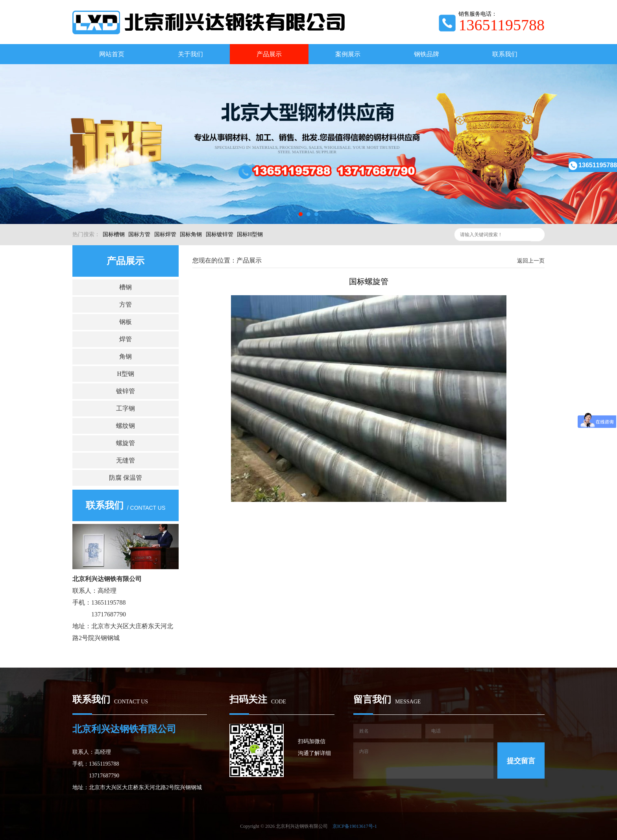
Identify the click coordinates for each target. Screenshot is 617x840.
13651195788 (593, 165)
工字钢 (126, 408)
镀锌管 (126, 391)
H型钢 (126, 374)
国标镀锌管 (220, 234)
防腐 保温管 (126, 478)
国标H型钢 (250, 234)
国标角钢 (191, 234)
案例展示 (348, 54)
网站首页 (112, 54)
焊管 (126, 339)
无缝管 (126, 460)
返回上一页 (531, 261)
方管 (126, 304)
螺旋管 (126, 443)
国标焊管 (165, 234)
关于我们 (190, 54)
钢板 (126, 322)
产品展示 (269, 54)
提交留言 (521, 761)
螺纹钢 (126, 426)
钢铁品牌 (427, 54)
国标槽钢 (114, 234)
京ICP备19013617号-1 (355, 826)
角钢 (126, 356)
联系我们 (505, 54)
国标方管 (139, 234)
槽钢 (126, 287)
